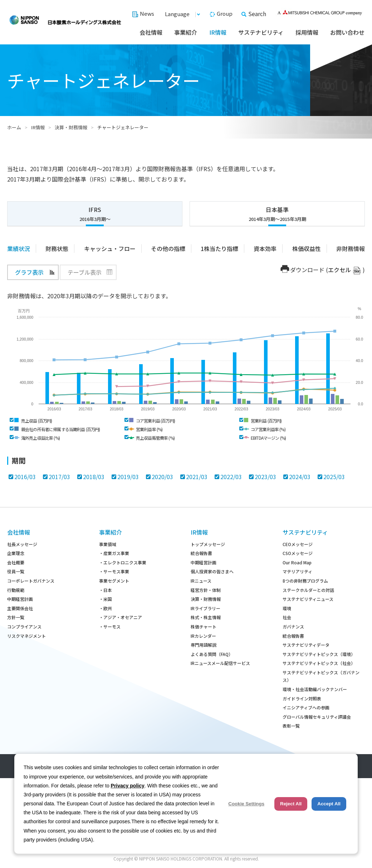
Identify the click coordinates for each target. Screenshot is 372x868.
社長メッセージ (22, 544)
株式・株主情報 (206, 617)
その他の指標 (168, 249)
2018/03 (94, 477)
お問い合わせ (347, 32)
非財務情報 (351, 249)
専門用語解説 (204, 645)
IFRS (95, 214)
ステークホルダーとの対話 (308, 590)
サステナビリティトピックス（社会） (319, 663)
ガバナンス (293, 626)
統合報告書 (201, 553)
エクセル (339, 270)
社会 (287, 617)
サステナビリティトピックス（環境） (319, 654)
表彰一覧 (291, 726)
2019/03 (128, 477)
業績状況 (19, 249)
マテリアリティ (297, 571)
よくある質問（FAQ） (212, 654)
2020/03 (162, 477)
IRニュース (201, 581)
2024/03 (300, 477)
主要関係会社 (20, 608)
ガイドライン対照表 (302, 698)
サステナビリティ (261, 32)
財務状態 (57, 249)
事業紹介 (186, 32)
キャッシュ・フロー (110, 249)
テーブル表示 (85, 272)
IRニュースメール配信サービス (220, 663)
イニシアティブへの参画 (306, 707)
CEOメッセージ (298, 544)
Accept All (329, 804)
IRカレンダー (203, 636)
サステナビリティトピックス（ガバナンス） (321, 676)
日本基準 (277, 214)
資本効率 (265, 249)
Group (225, 13)
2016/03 (25, 477)
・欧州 (106, 608)
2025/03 (334, 477)
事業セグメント (114, 581)
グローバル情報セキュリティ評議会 (317, 717)
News (147, 13)
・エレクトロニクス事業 (123, 562)
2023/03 (265, 477)
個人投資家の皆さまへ (212, 571)
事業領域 (108, 544)
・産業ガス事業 (114, 553)
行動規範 (16, 590)
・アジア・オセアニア (121, 617)
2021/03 (197, 477)
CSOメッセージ (298, 553)
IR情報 (218, 32)
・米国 (106, 599)
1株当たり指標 (219, 249)
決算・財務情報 (71, 127)
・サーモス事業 (114, 571)
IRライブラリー (205, 608)
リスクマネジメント (26, 636)
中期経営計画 (20, 599)
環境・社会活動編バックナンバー (315, 689)
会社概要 (16, 562)
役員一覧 (16, 571)
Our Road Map (297, 562)
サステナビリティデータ (306, 645)
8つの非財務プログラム (305, 581)
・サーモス (110, 626)
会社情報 (151, 32)
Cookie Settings (246, 804)
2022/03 (231, 477)
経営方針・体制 (206, 590)
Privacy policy (128, 786)
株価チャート (204, 626)
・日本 (106, 590)
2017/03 (59, 477)
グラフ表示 (29, 272)
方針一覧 (16, 617)
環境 (287, 608)
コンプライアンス (24, 626)
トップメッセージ (208, 544)
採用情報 (307, 32)
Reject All (291, 804)
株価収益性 (307, 249)
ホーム (14, 127)
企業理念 (16, 553)
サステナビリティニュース (308, 599)
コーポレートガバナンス (31, 581)
